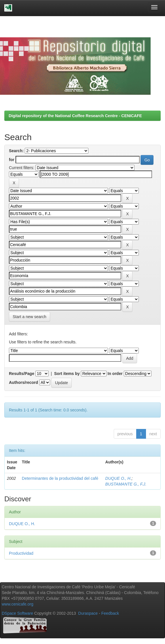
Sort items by (67, 374)
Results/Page (22, 374)
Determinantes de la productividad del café (60, 478)
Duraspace (88, 613)
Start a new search (30, 317)
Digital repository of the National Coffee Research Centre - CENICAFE (75, 116)
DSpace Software (17, 613)
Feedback (110, 613)
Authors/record (23, 382)
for (12, 160)
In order (115, 374)
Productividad (21, 553)
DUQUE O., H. (118, 478)
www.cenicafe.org (18, 604)
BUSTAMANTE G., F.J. (126, 484)
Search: (16, 151)
